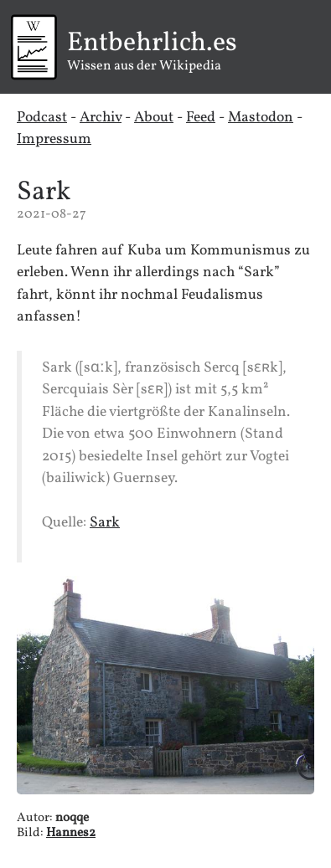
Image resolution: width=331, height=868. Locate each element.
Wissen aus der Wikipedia (159, 52)
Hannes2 (71, 833)
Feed (201, 118)
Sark (44, 193)
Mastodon (261, 118)
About (154, 118)
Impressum (54, 139)
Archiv (101, 118)
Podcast (42, 118)
